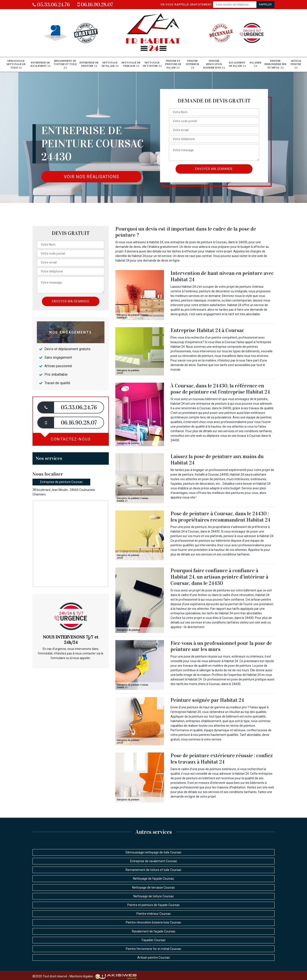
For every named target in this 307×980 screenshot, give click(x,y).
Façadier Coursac (154, 940)
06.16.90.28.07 (95, 5)
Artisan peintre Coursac (154, 958)
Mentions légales (81, 976)
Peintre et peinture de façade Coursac (153, 905)
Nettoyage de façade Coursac (153, 879)
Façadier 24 (255, 64)
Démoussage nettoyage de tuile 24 (16, 64)
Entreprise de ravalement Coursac (154, 861)
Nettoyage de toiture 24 (152, 64)
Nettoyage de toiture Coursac (154, 896)
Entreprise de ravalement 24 (40, 64)
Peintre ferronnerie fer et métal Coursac (153, 949)
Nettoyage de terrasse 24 (131, 64)
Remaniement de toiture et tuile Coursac (153, 870)
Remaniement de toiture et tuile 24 (65, 64)
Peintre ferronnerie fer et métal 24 (275, 64)
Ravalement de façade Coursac (154, 931)
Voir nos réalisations (91, 177)
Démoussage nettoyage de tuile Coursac (153, 852)
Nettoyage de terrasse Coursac (153, 887)
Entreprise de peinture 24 (89, 64)
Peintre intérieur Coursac (154, 914)
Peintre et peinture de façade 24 (173, 64)
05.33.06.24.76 (51, 5)
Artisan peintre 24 (296, 64)
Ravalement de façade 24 (237, 64)
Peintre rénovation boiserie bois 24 (214, 64)
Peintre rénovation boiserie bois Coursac (153, 922)
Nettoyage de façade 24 (110, 64)
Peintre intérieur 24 (193, 64)
